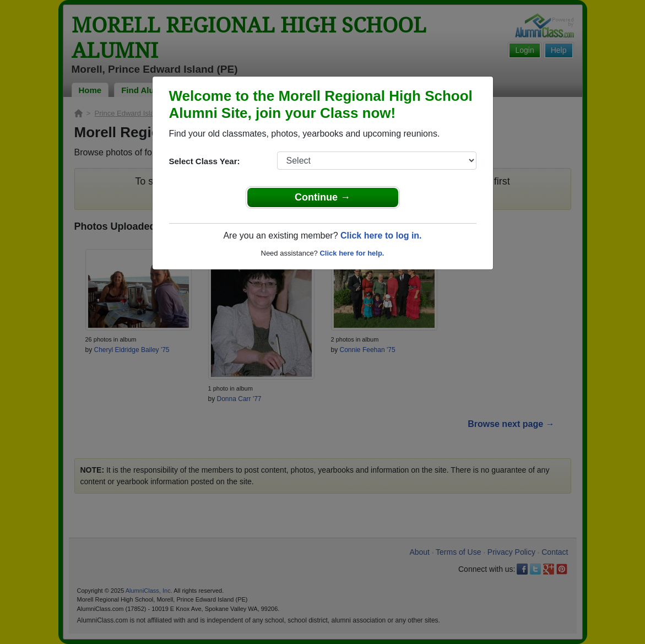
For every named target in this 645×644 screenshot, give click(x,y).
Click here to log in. (381, 236)
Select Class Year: (205, 161)
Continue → (323, 197)
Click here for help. (352, 253)
